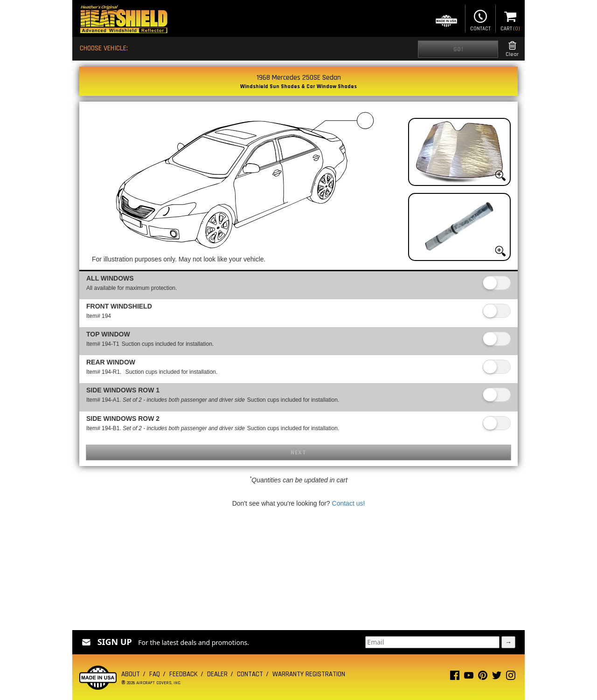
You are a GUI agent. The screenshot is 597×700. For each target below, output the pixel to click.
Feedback (184, 674)
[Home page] (124, 20)
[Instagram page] (511, 677)
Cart (510, 20)
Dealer (217, 674)
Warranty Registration (309, 674)
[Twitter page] (497, 677)
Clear (512, 49)
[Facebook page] (455, 677)
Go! (458, 49)
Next (298, 453)
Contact (480, 20)
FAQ (155, 674)
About (131, 674)
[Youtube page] (469, 677)
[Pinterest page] (483, 677)
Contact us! (349, 503)
